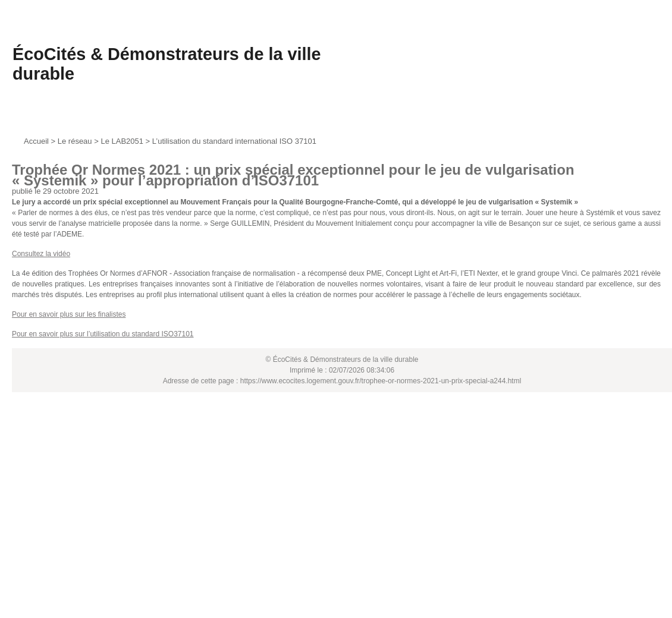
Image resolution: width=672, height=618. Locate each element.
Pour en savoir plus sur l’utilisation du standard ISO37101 (103, 334)
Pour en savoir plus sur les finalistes (69, 314)
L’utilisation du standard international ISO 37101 (234, 141)
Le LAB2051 (122, 141)
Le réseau (75, 141)
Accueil (36, 141)
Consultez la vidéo (41, 254)
